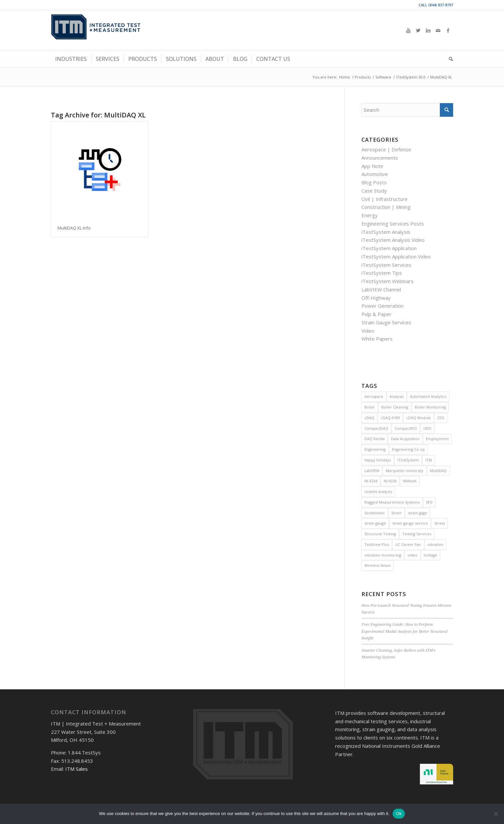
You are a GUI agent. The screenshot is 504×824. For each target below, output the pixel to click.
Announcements (380, 158)
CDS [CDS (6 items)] (441, 418)
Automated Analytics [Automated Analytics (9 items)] (428, 396)
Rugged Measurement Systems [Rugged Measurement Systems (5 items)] (392, 502)
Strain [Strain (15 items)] (396, 513)
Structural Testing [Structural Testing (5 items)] (380, 534)
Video (368, 331)
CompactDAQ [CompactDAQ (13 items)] (376, 428)
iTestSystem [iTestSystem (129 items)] (408, 460)
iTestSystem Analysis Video (393, 240)
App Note (372, 166)
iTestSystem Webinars (387, 281)
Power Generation (382, 306)
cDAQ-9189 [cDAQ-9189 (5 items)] (390, 418)
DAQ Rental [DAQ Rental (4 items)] (375, 439)
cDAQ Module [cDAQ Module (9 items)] (419, 418)
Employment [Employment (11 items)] (437, 439)
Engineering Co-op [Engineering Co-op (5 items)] (408, 449)
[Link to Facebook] (448, 30)
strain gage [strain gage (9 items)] (418, 513)
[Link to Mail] (438, 30)
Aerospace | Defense (386, 149)
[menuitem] (71, 59)
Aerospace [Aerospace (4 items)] (374, 396)
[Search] (449, 59)
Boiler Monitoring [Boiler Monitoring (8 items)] (430, 407)
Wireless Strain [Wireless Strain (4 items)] (378, 565)
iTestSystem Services (386, 265)
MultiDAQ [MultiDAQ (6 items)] (438, 471)
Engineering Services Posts (393, 224)
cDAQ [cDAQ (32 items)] (369, 418)
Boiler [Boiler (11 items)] (370, 407)
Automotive (375, 174)
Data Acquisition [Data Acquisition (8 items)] (405, 439)
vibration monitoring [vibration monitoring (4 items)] (383, 555)
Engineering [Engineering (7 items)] (375, 449)
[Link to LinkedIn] (428, 30)
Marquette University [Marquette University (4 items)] (405, 471)
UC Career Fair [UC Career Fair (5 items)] (408, 544)
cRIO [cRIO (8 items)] (427, 428)
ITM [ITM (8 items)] (429, 460)
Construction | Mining (386, 207)
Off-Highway (376, 298)
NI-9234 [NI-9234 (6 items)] (371, 481)
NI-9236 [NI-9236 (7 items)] (390, 481)
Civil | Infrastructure (384, 199)
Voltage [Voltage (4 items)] (431, 555)
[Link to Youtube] (408, 30)
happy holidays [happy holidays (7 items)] (378, 460)
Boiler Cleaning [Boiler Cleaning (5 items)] (395, 407)
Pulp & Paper (377, 314)
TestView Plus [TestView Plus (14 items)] (377, 544)
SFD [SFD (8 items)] (429, 502)
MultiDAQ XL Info (74, 228)
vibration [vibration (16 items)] (436, 544)
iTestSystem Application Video (396, 256)
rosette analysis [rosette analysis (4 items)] (378, 492)
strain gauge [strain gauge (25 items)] (375, 523)
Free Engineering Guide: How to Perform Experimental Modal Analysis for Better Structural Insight (404, 631)
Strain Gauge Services (386, 322)
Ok (399, 814)
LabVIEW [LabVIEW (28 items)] (372, 471)
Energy (370, 215)
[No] (496, 814)
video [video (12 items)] (413, 555)
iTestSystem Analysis (386, 232)
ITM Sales (76, 769)
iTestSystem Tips (382, 273)
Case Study (374, 191)
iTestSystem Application (389, 248)
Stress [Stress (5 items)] (440, 523)
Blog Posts (374, 182)
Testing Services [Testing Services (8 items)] (417, 534)
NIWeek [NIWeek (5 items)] (410, 481)
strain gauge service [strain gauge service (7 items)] (410, 523)
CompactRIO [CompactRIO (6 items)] (406, 428)
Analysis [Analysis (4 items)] (397, 396)
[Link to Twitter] (418, 30)
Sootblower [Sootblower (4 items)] (375, 513)
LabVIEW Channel (381, 289)
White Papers (377, 339)
